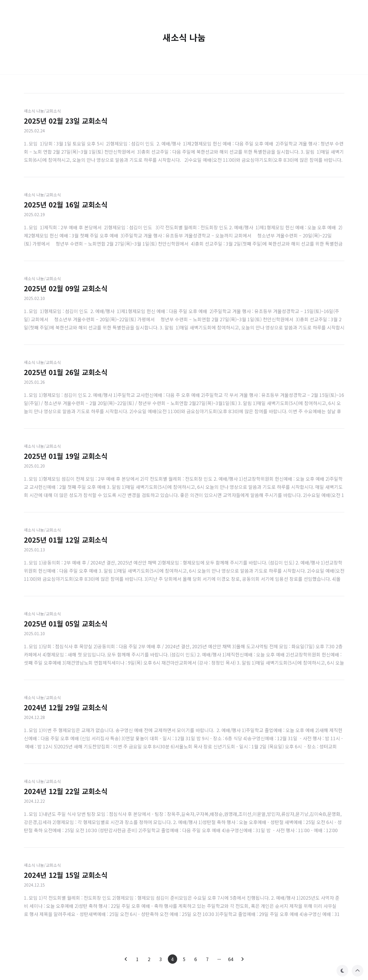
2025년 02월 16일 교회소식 (66, 204)
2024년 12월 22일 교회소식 (66, 791)
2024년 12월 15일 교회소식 (66, 875)
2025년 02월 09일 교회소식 (66, 288)
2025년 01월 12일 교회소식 (66, 540)
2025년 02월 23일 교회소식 (66, 121)
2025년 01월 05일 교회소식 (66, 623)
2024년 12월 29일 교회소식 (66, 707)
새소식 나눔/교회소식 (42, 111)
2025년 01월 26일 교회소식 (66, 372)
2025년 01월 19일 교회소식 (66, 456)
